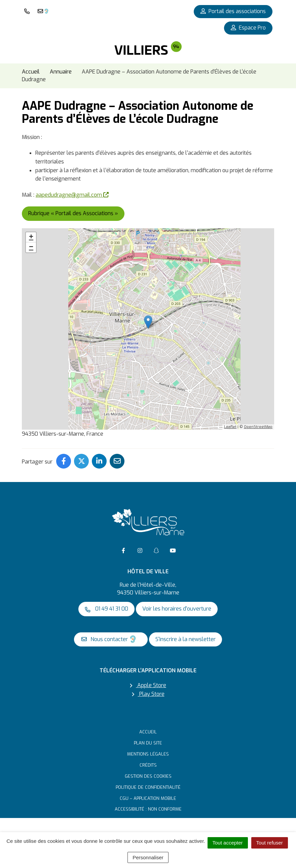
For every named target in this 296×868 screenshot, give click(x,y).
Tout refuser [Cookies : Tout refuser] (270, 843)
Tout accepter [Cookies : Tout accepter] (228, 843)
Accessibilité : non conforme (148, 809)
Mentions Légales (148, 754)
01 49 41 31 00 (106, 609)
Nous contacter (109, 639)
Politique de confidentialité (148, 787)
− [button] (31, 247)
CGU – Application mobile (148, 798)
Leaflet (230, 427)
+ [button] (31, 237)
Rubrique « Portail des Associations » (73, 213)
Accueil (148, 732)
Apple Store (148, 685)
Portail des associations (233, 11)
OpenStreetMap (258, 427)
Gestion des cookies (148, 776)
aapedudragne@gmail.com (72, 195)
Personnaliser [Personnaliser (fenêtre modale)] (148, 857)
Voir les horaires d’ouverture (177, 609)
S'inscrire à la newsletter (186, 639)
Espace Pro (248, 28)
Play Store (148, 694)
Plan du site (148, 743)
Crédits (148, 765)
